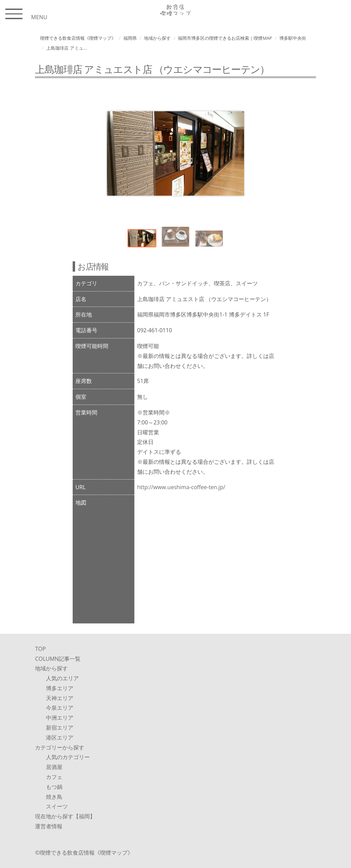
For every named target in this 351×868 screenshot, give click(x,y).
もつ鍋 (54, 787)
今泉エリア (60, 708)
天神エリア (60, 698)
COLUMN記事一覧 (58, 659)
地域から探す (157, 38)
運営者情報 (49, 826)
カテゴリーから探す (60, 747)
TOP (40, 649)
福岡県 (130, 38)
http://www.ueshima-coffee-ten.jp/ (181, 487)
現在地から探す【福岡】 (65, 816)
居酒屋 (54, 767)
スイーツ (57, 806)
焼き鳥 (54, 797)
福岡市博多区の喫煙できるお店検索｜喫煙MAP (225, 38)
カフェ (54, 777)
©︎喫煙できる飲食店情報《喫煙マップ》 (84, 853)
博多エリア (60, 688)
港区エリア (60, 737)
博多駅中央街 (293, 38)
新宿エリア (60, 728)
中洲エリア (60, 718)
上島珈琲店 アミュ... (66, 48)
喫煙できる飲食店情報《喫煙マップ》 (78, 38)
